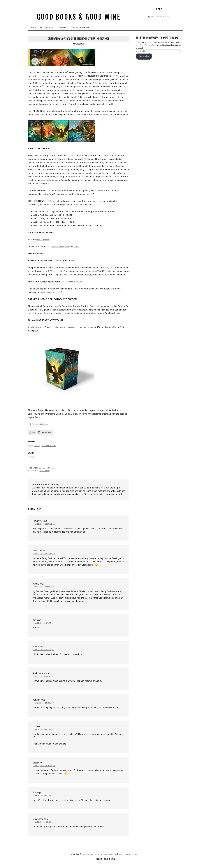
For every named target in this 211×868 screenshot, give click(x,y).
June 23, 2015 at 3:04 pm (45, 651)
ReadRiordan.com (55, 292)
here (118, 313)
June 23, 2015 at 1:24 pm (45, 624)
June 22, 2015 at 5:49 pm (45, 588)
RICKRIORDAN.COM (75, 281)
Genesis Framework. (133, 859)
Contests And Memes (48, 468)
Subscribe (144, 56)
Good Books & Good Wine (79, 17)
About (36, 27)
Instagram (66, 246)
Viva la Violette (107, 859)
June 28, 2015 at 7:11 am (45, 799)
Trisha (36, 766)
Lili (34, 729)
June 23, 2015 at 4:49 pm (45, 678)
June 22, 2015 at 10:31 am (45, 524)
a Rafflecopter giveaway (39, 424)
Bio (33, 432)
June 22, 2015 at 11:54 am (45, 554)
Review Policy (56, 27)
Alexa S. (37, 551)
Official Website (44, 239)
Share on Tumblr (50, 446)
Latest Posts (46, 432)
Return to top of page (105, 864)
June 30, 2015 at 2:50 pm (45, 826)
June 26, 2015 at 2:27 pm (45, 732)
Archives (77, 27)
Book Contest (45, 471)
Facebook (55, 246)
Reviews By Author (101, 27)
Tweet (37, 446)
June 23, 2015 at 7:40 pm (45, 705)
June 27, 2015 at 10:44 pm (45, 769)
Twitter (79, 246)
